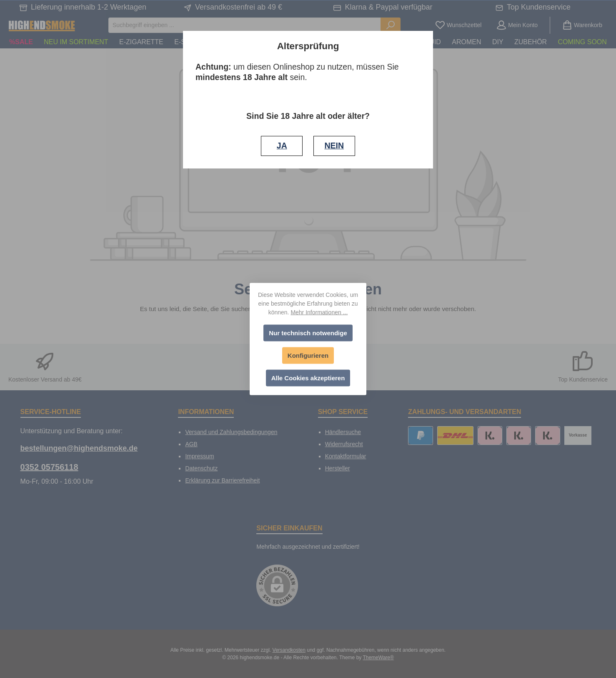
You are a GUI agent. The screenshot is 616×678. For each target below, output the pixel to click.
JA (282, 146)
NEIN (334, 146)
